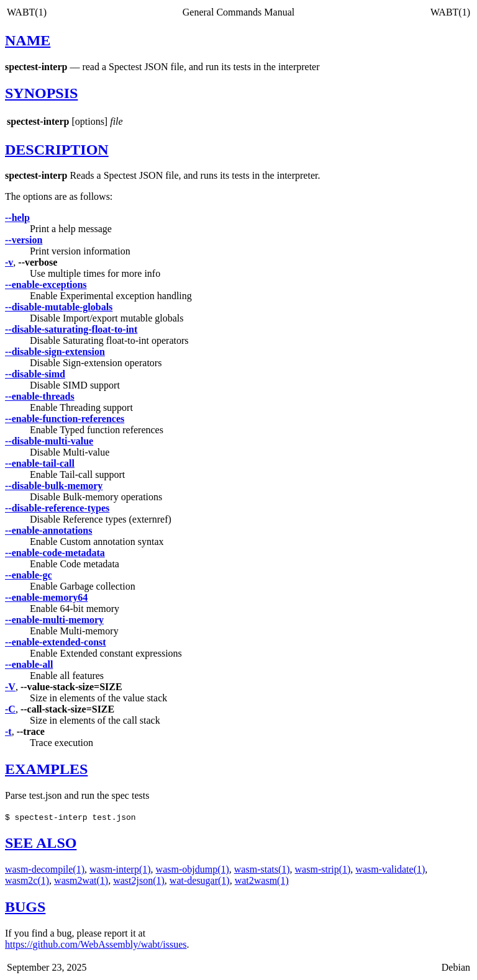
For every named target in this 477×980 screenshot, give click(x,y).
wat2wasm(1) (262, 880)
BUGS (25, 907)
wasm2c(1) (27, 880)
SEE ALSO (41, 843)
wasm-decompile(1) (45, 869)
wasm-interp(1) (120, 869)
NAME (28, 40)
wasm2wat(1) (81, 880)
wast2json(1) (139, 880)
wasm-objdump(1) (193, 869)
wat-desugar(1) (200, 880)
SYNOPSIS (41, 93)
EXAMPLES (46, 769)
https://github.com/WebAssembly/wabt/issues (96, 944)
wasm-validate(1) (390, 869)
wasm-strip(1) (323, 869)
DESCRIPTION (57, 150)
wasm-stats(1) (262, 869)
